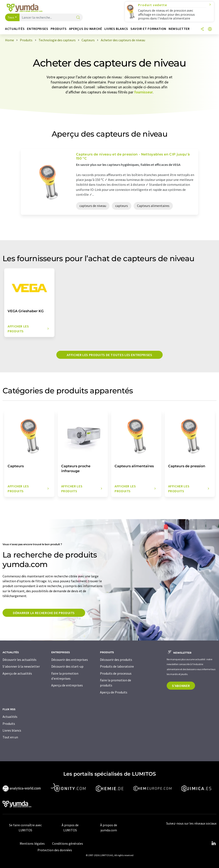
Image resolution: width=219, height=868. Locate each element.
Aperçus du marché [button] (86, 29)
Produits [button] (59, 29)
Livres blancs (12, 730)
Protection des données (55, 850)
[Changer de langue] (210, 29)
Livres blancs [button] (116, 29)
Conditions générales (68, 843)
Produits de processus (116, 673)
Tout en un (10, 737)
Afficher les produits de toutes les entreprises (109, 355)
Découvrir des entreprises (70, 660)
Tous (11, 17)
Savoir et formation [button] (148, 29)
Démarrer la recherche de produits (44, 613)
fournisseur (143, 92)
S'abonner (181, 686)
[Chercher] (78, 18)
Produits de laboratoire (117, 666)
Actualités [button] (15, 29)
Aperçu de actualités (17, 673)
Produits (9, 724)
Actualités (10, 717)
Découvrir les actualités (19, 660)
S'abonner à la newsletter (21, 666)
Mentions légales (32, 843)
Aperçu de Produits (114, 692)
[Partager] (202, 29)
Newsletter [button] (179, 29)
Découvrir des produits (116, 660)
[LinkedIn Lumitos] (213, 843)
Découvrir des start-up (67, 666)
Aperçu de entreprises (67, 685)
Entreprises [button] (37, 29)
